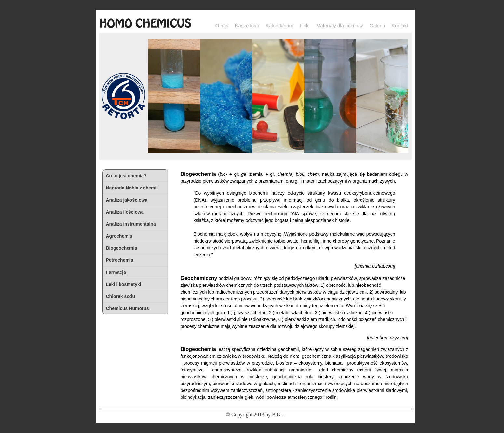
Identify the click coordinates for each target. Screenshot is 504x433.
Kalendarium (279, 26)
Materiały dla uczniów (340, 26)
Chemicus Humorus (128, 308)
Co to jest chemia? (126, 176)
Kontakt (400, 26)
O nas (222, 26)
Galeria (377, 26)
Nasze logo (247, 26)
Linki (305, 26)
